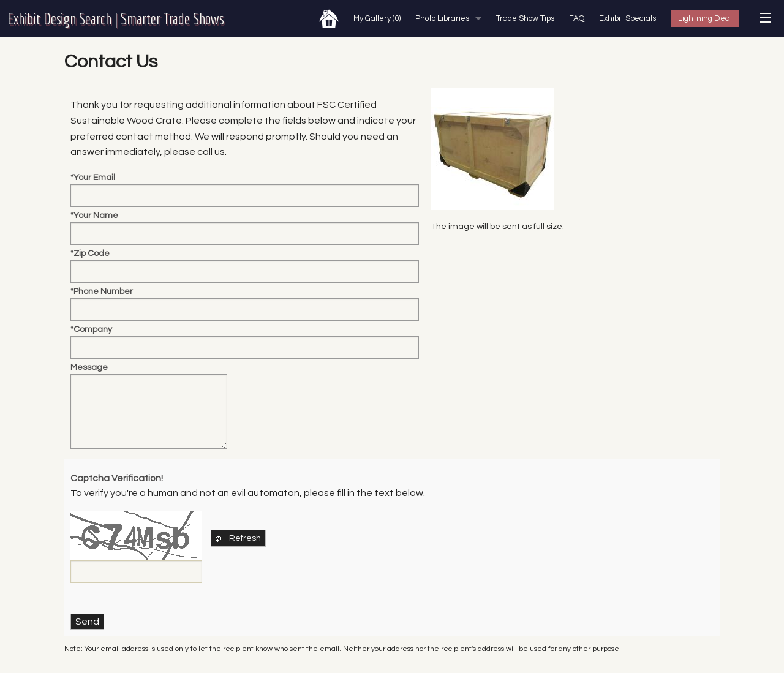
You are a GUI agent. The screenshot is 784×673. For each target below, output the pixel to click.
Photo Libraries (442, 18)
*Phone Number (102, 291)
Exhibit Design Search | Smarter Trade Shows (116, 18)
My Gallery (377, 18)
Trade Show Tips (525, 18)
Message (89, 367)
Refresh (237, 538)
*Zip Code (90, 254)
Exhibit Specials (628, 18)
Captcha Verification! (117, 478)
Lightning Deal (705, 18)
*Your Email (93, 178)
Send (87, 622)
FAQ (577, 18)
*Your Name (94, 216)
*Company (91, 329)
